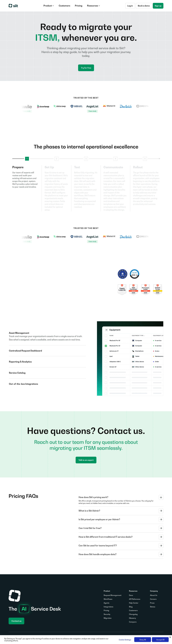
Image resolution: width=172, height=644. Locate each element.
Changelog (133, 614)
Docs (131, 595)
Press (152, 603)
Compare (133, 622)
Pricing (106, 610)
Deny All (143, 640)
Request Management (113, 595)
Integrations (108, 607)
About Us (154, 595)
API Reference (135, 599)
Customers (133, 610)
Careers (153, 599)
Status (153, 607)
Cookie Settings (125, 640)
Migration (108, 618)
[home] (13, 6)
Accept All (160, 640)
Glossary (132, 618)
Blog (131, 607)
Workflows (108, 599)
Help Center (134, 603)
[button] (49, 6)
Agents (106, 603)
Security (107, 614)
